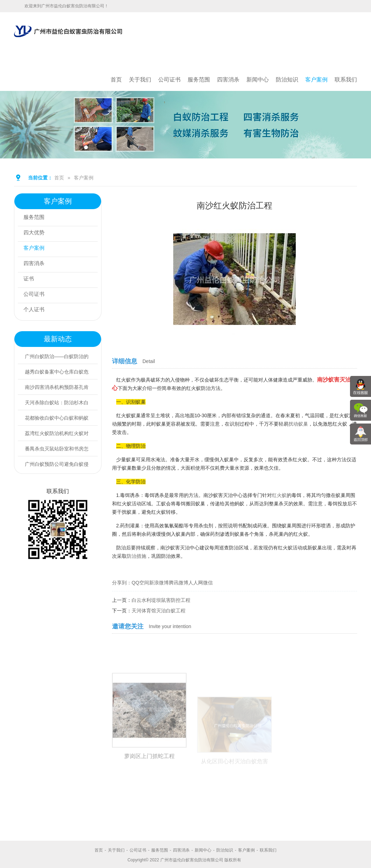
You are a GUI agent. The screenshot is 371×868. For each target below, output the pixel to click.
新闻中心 (258, 80)
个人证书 (36, 311)
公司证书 (169, 80)
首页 (116, 80)
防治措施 (136, 556)
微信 (208, 583)
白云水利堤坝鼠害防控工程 (161, 600)
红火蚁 (279, 495)
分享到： (122, 583)
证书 (30, 280)
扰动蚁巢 (298, 424)
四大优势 (36, 234)
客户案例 (316, 80)
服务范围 (199, 80)
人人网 (196, 583)
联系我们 (346, 80)
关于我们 (140, 80)
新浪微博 (159, 583)
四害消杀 (228, 80)
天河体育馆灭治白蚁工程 (159, 611)
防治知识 (287, 80)
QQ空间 (140, 583)
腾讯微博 (178, 583)
